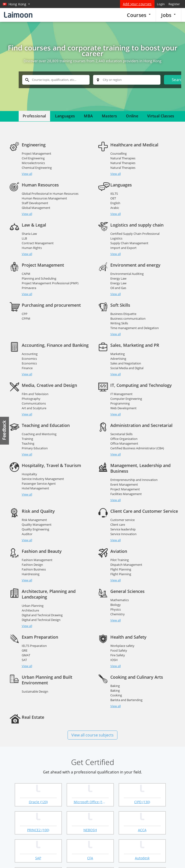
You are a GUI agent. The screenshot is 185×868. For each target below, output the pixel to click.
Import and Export (123, 248)
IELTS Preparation (34, 634)
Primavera (29, 288)
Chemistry (118, 608)
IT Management (121, 394)
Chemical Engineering (37, 168)
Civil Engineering (33, 158)
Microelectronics (33, 163)
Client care (118, 519)
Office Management (124, 443)
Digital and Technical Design (41, 614)
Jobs (168, 15)
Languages (65, 116)
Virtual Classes (161, 116)
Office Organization (124, 439)
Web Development (123, 408)
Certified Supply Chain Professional (135, 234)
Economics (29, 359)
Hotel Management (35, 488)
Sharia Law (29, 234)
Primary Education (35, 448)
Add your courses (137, 4)
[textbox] (56, 80)
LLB (24, 238)
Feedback (5, 431)
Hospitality (29, 474)
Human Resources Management (44, 198)
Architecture (30, 605)
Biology (116, 599)
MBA (88, 116)
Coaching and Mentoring (39, 434)
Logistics (116, 238)
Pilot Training (120, 554)
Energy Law (118, 278)
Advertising (118, 359)
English (115, 203)
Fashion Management (37, 554)
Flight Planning (121, 564)
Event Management (124, 484)
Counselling (118, 153)
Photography (31, 399)
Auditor (27, 528)
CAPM (26, 274)
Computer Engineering (126, 399)
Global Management (36, 208)
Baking (115, 674)
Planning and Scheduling (39, 278)
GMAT (26, 644)
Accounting (30, 354)
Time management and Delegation (135, 328)
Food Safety (119, 639)
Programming (120, 403)
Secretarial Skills (121, 434)
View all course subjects (92, 724)
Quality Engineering (35, 524)
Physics (116, 604)
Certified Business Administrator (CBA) (137, 448)
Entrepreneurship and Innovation (134, 480)
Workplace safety (122, 634)
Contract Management (38, 243)
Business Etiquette (123, 314)
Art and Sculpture (34, 408)
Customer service (123, 514)
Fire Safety (118, 644)
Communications (34, 403)
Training (27, 439)
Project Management (37, 153)
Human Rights (32, 248)
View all (27, 174)
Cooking (116, 684)
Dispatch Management (126, 559)
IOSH (114, 649)
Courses (139, 15)
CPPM (26, 318)
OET (113, 198)
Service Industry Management (43, 479)
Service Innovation (123, 528)
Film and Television (35, 394)
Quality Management (37, 519)
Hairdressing (31, 568)
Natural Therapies (123, 158)
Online (132, 116)
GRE (25, 639)
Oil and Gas (118, 288)
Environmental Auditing (127, 274)
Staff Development (35, 203)
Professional (34, 116)
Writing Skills (119, 323)
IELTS (114, 194)
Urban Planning (33, 600)
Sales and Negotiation (126, 363)
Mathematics (120, 594)
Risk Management (34, 514)
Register (174, 4)
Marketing (118, 354)
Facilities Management (126, 494)
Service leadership (123, 524)
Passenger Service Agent (39, 484)
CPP (25, 314)
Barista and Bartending (126, 689)
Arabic (115, 208)
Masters (109, 116)
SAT (24, 649)
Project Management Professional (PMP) (50, 283)
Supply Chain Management (129, 243)
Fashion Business (34, 564)
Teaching (28, 443)
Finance (27, 368)
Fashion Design (32, 559)
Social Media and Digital (127, 368)
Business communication (128, 318)
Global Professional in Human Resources (50, 194)
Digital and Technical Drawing (42, 609)
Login (161, 4)
